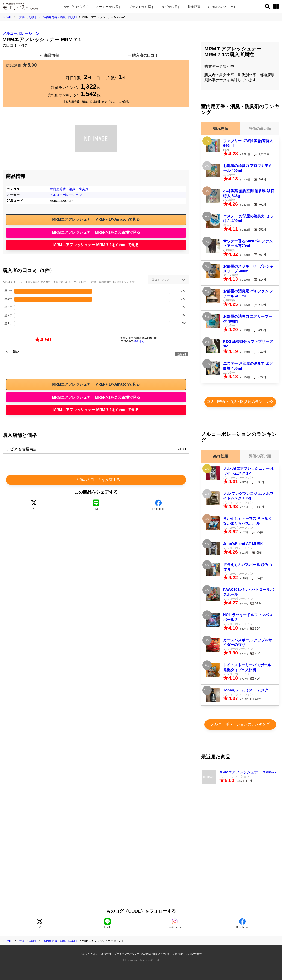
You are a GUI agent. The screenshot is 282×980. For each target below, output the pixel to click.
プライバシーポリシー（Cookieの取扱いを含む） (142, 954)
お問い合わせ (194, 954)
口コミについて (162, 280)
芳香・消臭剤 (27, 17)
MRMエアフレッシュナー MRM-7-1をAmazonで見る (96, 219)
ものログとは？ (89, 954)
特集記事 (194, 7)
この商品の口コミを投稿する (96, 480)
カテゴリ (76, 7)
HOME (8, 17)
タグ (171, 7)
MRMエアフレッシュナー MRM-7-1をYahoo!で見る (96, 245)
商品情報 (49, 55)
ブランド (141, 7)
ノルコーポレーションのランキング (240, 724)
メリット (222, 7)
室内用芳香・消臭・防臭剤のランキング (240, 402)
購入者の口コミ (143, 55)
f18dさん (139, 341)
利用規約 (178, 954)
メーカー (109, 7)
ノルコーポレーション (21, 34)
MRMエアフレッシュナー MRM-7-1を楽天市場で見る (96, 232)
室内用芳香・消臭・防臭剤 (60, 17)
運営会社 (106, 954)
